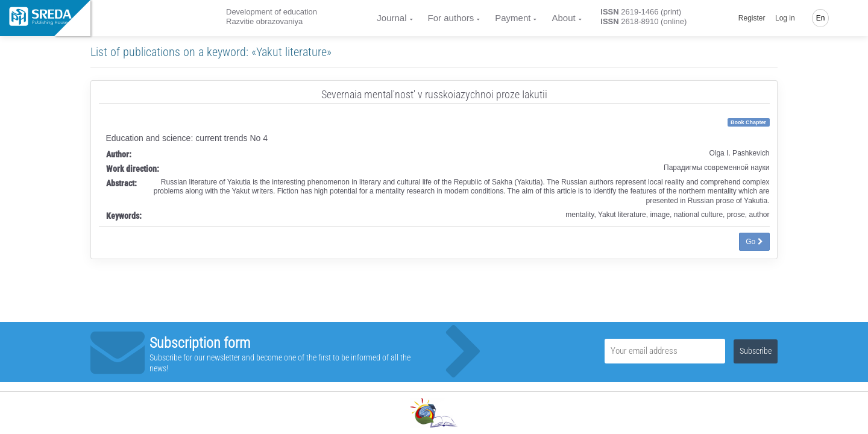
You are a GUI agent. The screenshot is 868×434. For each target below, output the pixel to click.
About (563, 18)
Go (754, 242)
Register (752, 18)
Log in (785, 18)
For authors (451, 18)
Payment (513, 18)
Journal (392, 18)
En (821, 18)
